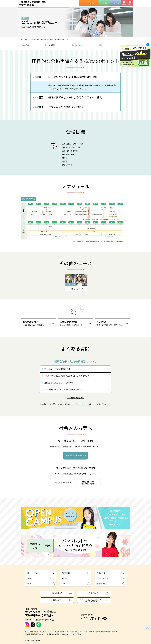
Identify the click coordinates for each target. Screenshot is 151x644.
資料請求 (106, 3)
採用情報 (78, 634)
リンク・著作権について (32, 632)
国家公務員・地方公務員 (75, 456)
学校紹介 (65, 578)
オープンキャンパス (91, 3)
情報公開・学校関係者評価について (35, 634)
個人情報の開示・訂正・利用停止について (82, 632)
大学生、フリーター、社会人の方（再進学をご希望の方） (91, 600)
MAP (52, 620)
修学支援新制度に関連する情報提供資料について (60, 634)
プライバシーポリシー (46, 632)
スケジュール (80, 45)
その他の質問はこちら (75, 398)
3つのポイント (26, 45)
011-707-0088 (94, 619)
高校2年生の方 (57, 593)
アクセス (124, 5)
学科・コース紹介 (30, 39)
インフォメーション (103, 578)
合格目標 (52, 45)
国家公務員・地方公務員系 (44, 39)
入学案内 (29, 578)
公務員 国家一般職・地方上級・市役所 (88, 483)
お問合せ (117, 3)
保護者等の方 (94, 593)
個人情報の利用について (61, 632)
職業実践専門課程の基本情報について (106, 632)
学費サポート (101, 573)
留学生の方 (57, 600)
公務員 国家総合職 (62, 483)
